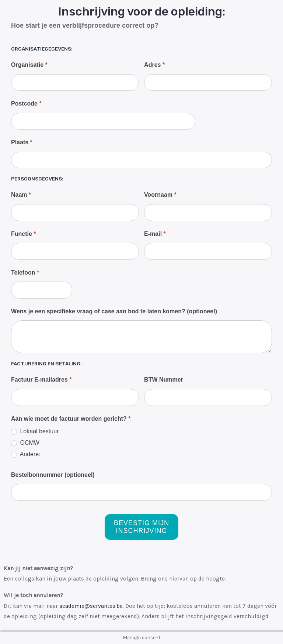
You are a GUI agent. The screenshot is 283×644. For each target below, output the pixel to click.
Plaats (22, 142)
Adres (154, 65)
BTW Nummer (164, 380)
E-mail (155, 234)
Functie (24, 234)
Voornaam (160, 195)
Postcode (26, 104)
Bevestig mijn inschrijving (141, 527)
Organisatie (29, 65)
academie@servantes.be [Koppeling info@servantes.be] (91, 606)
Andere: (26, 454)
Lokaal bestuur (35, 431)
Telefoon (25, 273)
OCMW (25, 443)
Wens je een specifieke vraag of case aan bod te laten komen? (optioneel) (114, 311)
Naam (21, 195)
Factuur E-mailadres (41, 380)
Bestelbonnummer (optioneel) (53, 475)
